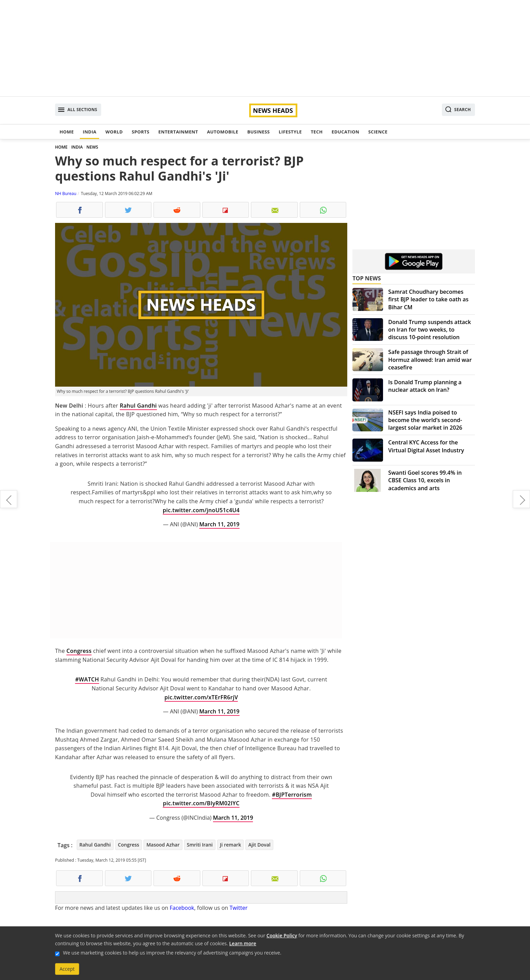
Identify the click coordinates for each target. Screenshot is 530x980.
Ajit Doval (259, 845)
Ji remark (230, 845)
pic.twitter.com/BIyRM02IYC (201, 803)
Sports (141, 132)
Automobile (222, 132)
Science (378, 132)
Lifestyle (290, 132)
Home (67, 132)
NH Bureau (66, 193)
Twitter (238, 908)
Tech (317, 132)
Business (258, 132)
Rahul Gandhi (138, 406)
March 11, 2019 (219, 524)
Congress (79, 651)
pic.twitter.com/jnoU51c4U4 (201, 510)
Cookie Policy (282, 935)
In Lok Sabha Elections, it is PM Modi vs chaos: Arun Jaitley (9, 499)
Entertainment (178, 132)
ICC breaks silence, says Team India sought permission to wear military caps (521, 499)
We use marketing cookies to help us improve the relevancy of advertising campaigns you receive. (172, 953)
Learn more (243, 943)
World (114, 132)
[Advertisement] (265, 48)
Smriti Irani (200, 845)
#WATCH (87, 679)
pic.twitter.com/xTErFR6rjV (201, 697)
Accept (67, 969)
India (89, 132)
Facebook (182, 908)
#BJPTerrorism (292, 795)
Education (346, 132)
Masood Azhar (163, 845)
